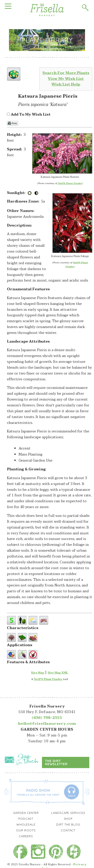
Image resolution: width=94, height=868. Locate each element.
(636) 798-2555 (47, 718)
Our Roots (26, 830)
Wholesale (26, 824)
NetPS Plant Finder (70, 183)
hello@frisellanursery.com (47, 724)
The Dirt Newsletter (56, 762)
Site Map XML (58, 673)
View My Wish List (66, 79)
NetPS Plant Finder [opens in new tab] (48, 679)
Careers (26, 836)
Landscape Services (68, 813)
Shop (68, 819)
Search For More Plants (66, 73)
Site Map (38, 673)
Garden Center (26, 813)
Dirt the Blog (68, 824)
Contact (68, 830)
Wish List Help (66, 84)
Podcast (26, 819)
